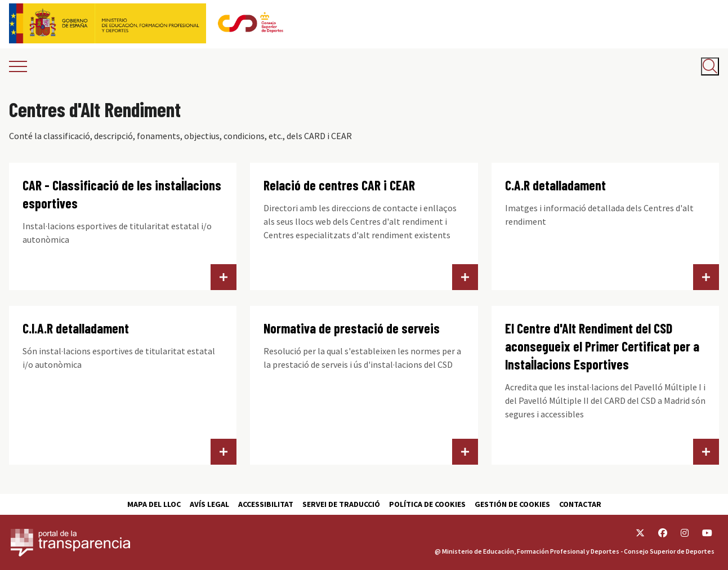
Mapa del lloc (154, 504)
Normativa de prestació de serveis (352, 328)
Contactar (580, 504)
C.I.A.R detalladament (76, 328)
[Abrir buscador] (710, 66)
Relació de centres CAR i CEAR (339, 185)
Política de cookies (427, 504)
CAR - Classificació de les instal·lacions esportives (122, 194)
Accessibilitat (266, 504)
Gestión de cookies (512, 504)
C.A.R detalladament (555, 185)
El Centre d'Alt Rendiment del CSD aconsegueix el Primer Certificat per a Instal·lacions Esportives (602, 346)
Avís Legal (209, 504)
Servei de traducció (341, 504)
